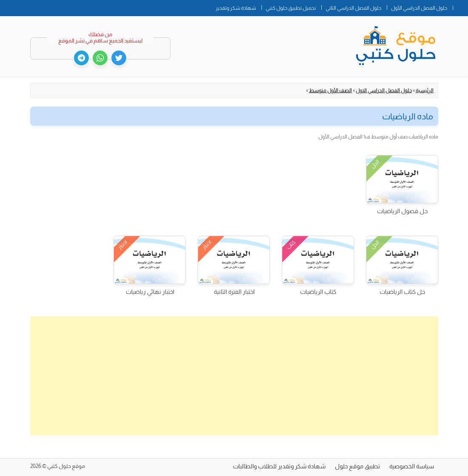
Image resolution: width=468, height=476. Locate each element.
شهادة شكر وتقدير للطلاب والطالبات (279, 466)
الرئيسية (425, 90)
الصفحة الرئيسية (460, 6)
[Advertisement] (234, 376)
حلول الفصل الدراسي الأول (419, 8)
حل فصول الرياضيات (402, 211)
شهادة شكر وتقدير (236, 8)
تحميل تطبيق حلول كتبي (291, 8)
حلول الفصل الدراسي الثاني (353, 8)
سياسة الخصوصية (412, 466)
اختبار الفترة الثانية (234, 292)
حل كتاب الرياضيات (402, 292)
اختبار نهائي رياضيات (150, 292)
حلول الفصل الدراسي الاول (384, 90)
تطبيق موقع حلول (357, 466)
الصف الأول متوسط (330, 90)
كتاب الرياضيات (318, 292)
